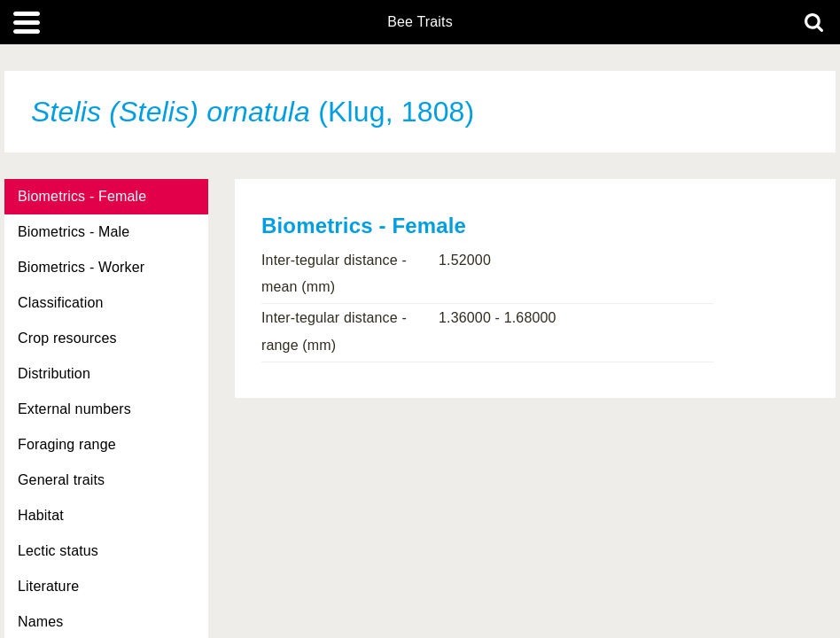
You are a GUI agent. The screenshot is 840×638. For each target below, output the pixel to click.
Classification (61, 303)
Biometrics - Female (82, 196)
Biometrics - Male (74, 232)
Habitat (41, 515)
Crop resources (67, 338)
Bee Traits (420, 22)
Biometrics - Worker (81, 267)
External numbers (74, 409)
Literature (48, 586)
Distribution (54, 373)
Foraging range (67, 444)
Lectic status (58, 551)
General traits (61, 480)
